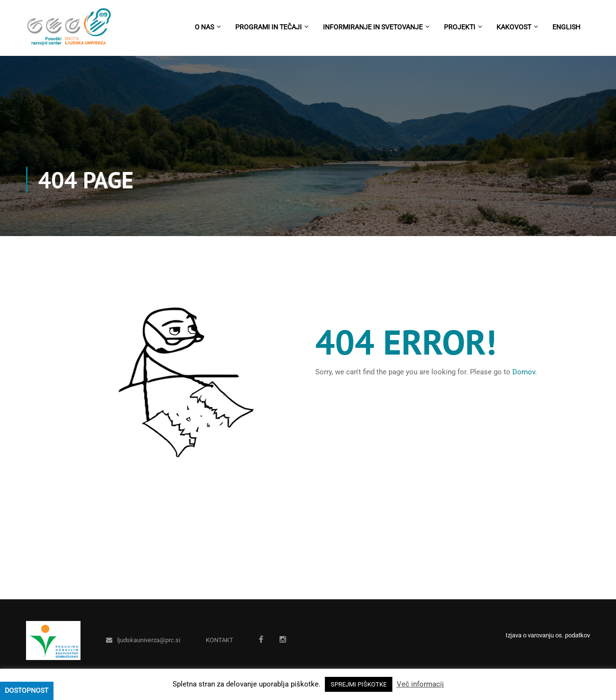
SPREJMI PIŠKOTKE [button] (359, 684)
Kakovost (514, 27)
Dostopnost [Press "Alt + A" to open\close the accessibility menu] (27, 690)
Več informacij (420, 684)
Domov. (525, 372)
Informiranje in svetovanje (373, 27)
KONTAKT (220, 640)
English (566, 27)
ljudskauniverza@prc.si (149, 640)
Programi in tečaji (268, 27)
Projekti (460, 27)
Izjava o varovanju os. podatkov (548, 635)
